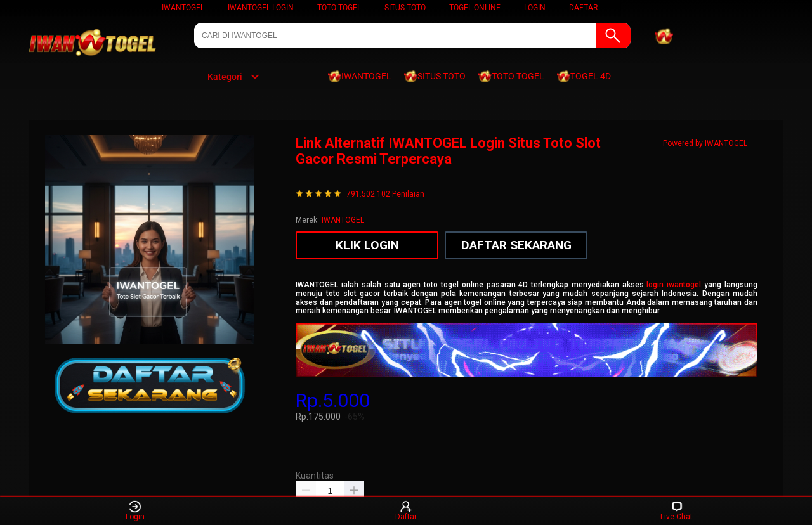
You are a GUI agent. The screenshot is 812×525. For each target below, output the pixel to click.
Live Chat (677, 511)
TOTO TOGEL (339, 8)
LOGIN (535, 8)
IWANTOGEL (183, 8)
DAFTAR (583, 8)
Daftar (406, 511)
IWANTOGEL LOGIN (261, 8)
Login (135, 511)
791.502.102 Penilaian (385, 194)
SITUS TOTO (405, 8)
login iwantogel (674, 285)
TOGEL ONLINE (475, 8)
